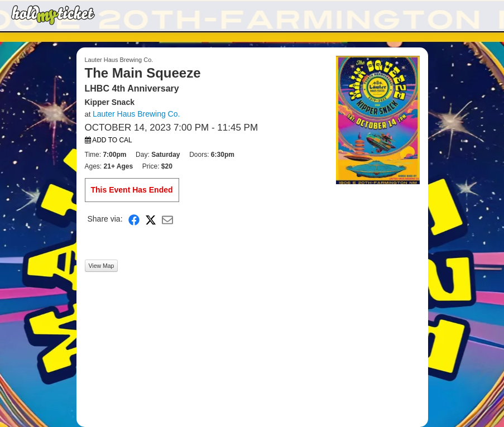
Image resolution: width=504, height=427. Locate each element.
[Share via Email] (167, 219)
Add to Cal (109, 140)
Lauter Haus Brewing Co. (136, 114)
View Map (102, 266)
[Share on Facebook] (134, 219)
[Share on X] (151, 219)
